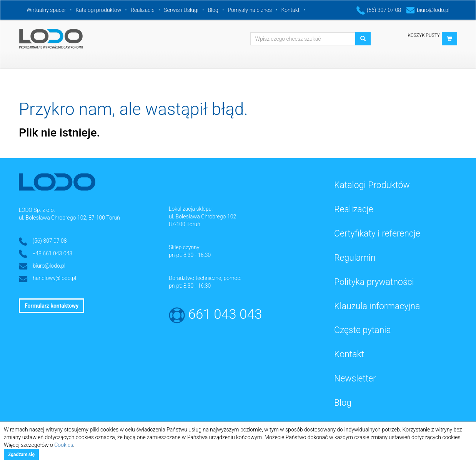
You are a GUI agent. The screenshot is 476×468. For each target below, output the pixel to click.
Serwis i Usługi (181, 10)
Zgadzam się (21, 455)
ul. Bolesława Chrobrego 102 (202, 217)
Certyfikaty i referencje (377, 234)
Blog (213, 10)
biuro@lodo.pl (428, 10)
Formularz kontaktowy (52, 306)
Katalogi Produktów (372, 185)
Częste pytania (363, 330)
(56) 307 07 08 (379, 10)
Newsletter (355, 379)
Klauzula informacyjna (377, 306)
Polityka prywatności (374, 282)
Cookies (64, 445)
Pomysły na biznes (250, 10)
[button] (449, 39)
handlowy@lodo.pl (54, 278)
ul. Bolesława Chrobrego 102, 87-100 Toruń (69, 218)
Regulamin (355, 258)
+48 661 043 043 (52, 253)
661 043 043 (225, 314)
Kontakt (291, 10)
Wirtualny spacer (46, 10)
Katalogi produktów (98, 10)
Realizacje (143, 10)
